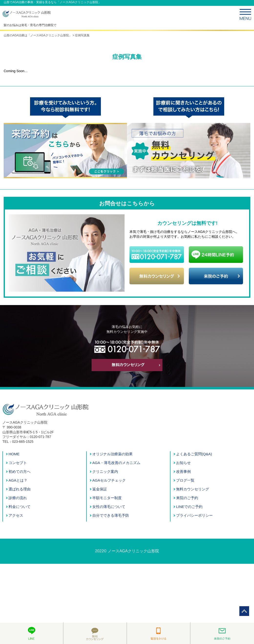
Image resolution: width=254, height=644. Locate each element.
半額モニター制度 (107, 498)
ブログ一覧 (185, 480)
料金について (20, 507)
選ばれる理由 (20, 489)
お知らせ (183, 463)
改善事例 (183, 471)
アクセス (16, 515)
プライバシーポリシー (194, 515)
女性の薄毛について (109, 507)
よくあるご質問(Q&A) (194, 454)
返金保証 (100, 489)
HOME (14, 454)
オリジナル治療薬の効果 (112, 454)
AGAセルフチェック (109, 480)
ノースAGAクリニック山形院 (133, 551)
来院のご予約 (187, 498)
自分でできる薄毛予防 (111, 515)
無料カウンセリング (193, 489)
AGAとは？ (18, 480)
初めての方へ (20, 471)
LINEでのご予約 (189, 507)
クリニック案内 (105, 471)
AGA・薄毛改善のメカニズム (116, 463)
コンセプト (18, 463)
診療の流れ (18, 498)
